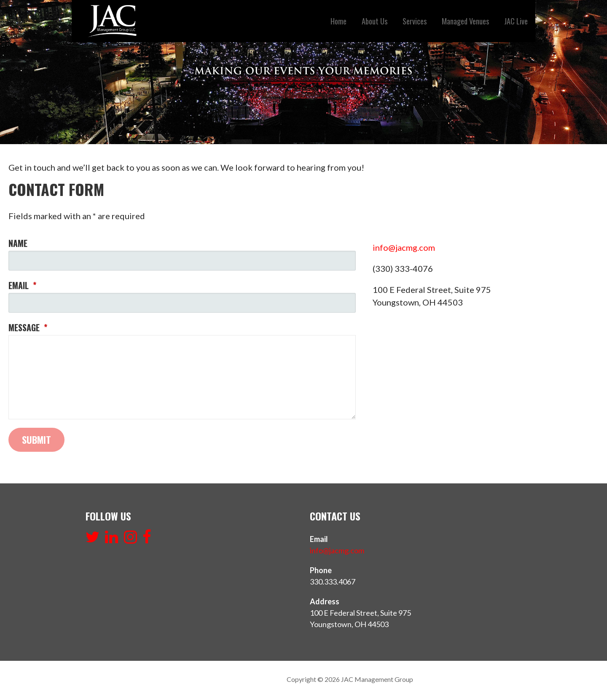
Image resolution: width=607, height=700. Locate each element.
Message (28, 327)
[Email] (182, 303)
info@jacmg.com (404, 247)
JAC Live (516, 21)
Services (415, 21)
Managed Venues (465, 21)
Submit (36, 440)
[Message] (182, 377)
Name (18, 243)
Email (22, 285)
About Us (375, 21)
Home (338, 21)
